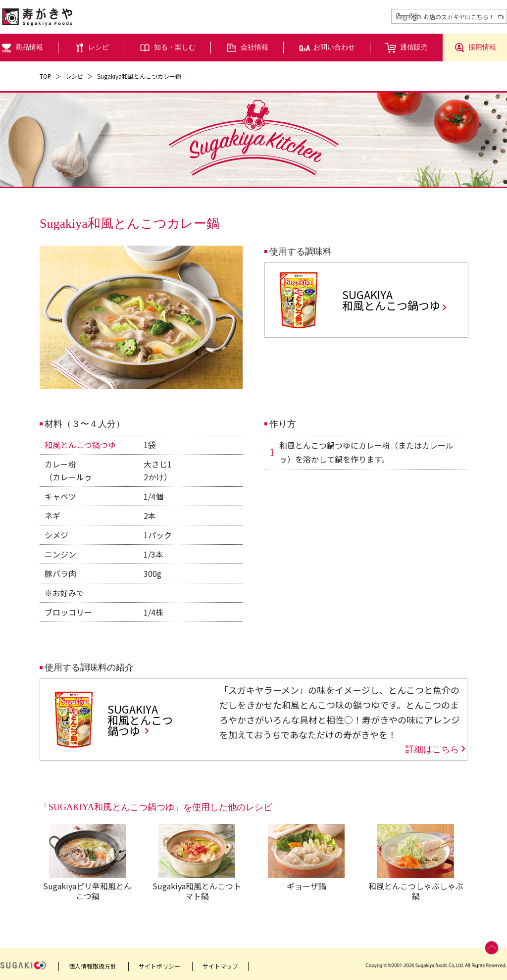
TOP (46, 76)
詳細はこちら (436, 749)
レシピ (74, 76)
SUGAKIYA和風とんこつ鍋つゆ (395, 300)
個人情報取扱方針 (93, 966)
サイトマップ (220, 966)
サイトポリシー (159, 966)
